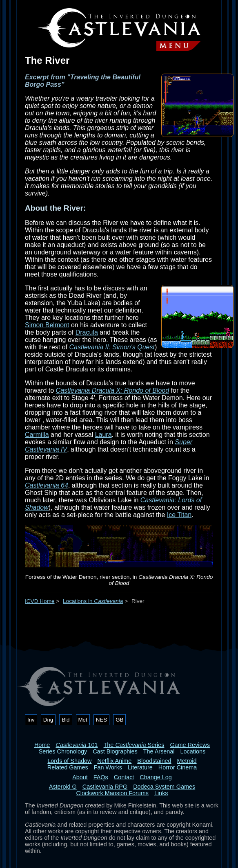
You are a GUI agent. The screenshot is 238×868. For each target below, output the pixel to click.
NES (101, 720)
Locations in (93, 601)
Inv (31, 720)
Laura (103, 435)
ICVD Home (40, 601)
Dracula (87, 332)
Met (83, 720)
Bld (66, 720)
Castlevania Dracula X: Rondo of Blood (113, 390)
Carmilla (37, 435)
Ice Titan (179, 515)
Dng (48, 720)
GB (119, 720)
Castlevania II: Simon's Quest (112, 347)
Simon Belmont (47, 325)
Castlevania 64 (47, 485)
